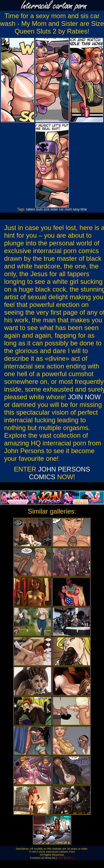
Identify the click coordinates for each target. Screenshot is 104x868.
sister (54, 209)
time (84, 209)
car (62, 209)
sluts (39, 209)
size (47, 209)
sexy (76, 209)
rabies (31, 209)
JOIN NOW (84, 397)
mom (68, 209)
